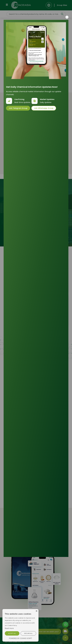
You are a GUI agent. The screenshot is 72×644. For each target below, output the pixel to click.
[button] (12, 633)
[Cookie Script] (9, 628)
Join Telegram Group (18, 108)
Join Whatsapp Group (44, 108)
